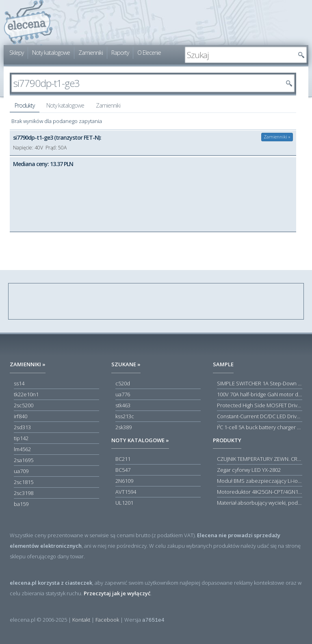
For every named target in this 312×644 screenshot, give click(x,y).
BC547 (123, 470)
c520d (123, 383)
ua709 (21, 471)
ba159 (21, 504)
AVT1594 (126, 492)
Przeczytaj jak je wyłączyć (117, 593)
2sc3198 (24, 493)
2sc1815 (24, 482)
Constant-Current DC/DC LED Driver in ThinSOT (260, 416)
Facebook (107, 620)
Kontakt (81, 620)
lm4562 (22, 449)
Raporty (120, 53)
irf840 (21, 416)
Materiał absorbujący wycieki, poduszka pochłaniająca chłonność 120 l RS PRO (260, 503)
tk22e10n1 (26, 394)
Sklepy (16, 53)
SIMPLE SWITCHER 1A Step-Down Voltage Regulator (260, 383)
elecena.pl (28, 23)
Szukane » (126, 364)
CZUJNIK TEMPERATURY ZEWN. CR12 (260, 459)
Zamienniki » (277, 137)
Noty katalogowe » (140, 440)
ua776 (123, 394)
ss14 (19, 383)
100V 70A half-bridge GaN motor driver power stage (260, 394)
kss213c (125, 416)
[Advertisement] (156, 302)
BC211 (123, 459)
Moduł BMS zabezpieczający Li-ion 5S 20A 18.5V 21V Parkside (260, 481)
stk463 (123, 405)
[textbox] (240, 55)
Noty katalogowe (51, 53)
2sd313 (22, 427)
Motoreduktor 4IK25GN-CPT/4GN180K (260, 492)
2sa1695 (24, 460)
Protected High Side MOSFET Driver (260, 405)
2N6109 (124, 481)
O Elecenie (149, 53)
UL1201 (124, 503)
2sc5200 (24, 405)
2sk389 (123, 427)
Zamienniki (91, 53)
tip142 (21, 438)
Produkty (25, 105)
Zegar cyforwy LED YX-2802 (249, 470)
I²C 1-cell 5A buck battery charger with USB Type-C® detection (260, 427)
